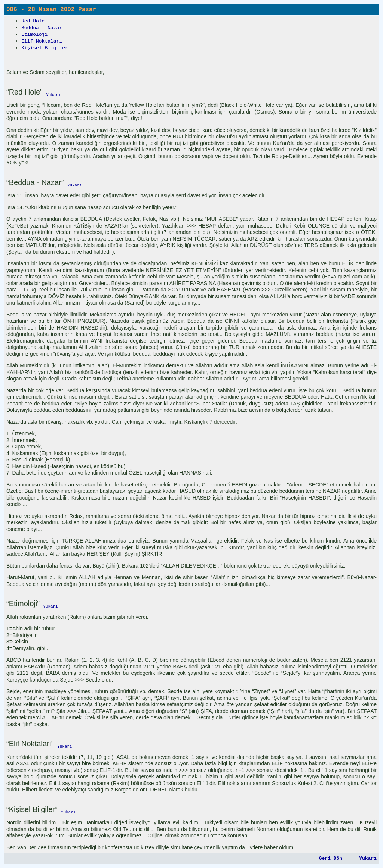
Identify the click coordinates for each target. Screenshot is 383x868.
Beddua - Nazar (42, 28)
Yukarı (368, 858)
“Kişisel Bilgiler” (32, 809)
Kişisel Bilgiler (45, 48)
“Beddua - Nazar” (35, 182)
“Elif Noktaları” (30, 744)
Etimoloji (34, 35)
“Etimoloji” (23, 603)
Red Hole (33, 21)
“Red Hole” (24, 92)
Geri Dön (331, 858)
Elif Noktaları (42, 41)
